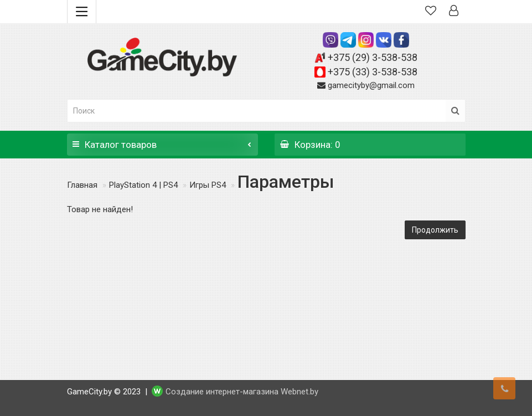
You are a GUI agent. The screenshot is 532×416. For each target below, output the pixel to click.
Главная (82, 185)
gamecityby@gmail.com (371, 85)
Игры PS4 (208, 185)
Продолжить (435, 230)
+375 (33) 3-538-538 (373, 72)
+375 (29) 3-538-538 (373, 57)
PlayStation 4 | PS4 (143, 185)
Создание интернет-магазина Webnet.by (242, 392)
